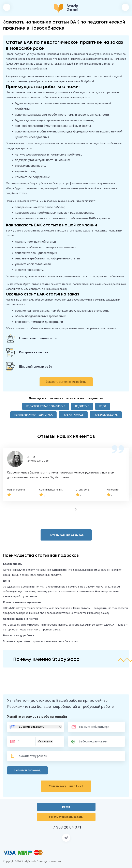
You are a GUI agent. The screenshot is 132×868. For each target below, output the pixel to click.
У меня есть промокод (27, 770)
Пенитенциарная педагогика (33, 415)
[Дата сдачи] (95, 741)
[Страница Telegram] (66, 838)
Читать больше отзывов (66, 535)
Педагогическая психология (46, 406)
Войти (125, 7)
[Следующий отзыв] (75, 509)
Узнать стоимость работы (66, 817)
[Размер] (24, 741)
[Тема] (34, 756)
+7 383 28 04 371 (66, 827)
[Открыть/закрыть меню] (7, 7)
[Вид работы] (36, 727)
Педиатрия (82, 406)
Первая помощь (73, 415)
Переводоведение (106, 415)
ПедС (103, 406)
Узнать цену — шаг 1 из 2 (66, 786)
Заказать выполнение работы (66, 382)
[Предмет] (91, 727)
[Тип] (45, 741)
